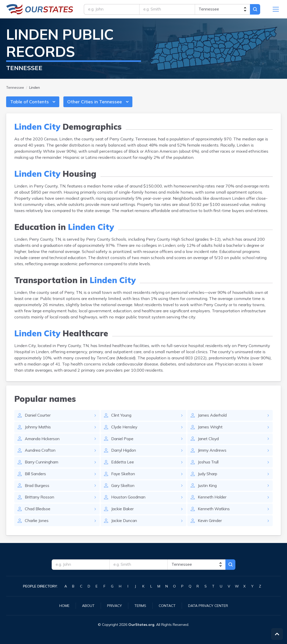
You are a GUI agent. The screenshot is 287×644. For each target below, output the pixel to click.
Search (257, 9)
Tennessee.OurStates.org (40, 9)
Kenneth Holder (213, 498)
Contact (167, 606)
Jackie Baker (123, 510)
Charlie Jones (37, 522)
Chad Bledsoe (38, 510)
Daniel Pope (123, 440)
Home (64, 606)
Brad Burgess (37, 487)
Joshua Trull (209, 463)
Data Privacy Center (208, 606)
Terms (140, 606)
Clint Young (122, 416)
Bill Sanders (36, 475)
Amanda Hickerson (43, 440)
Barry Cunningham (42, 463)
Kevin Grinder (210, 522)
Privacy (114, 606)
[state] (223, 9)
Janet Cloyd (209, 440)
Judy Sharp (208, 475)
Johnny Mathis (39, 428)
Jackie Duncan (125, 522)
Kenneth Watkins (215, 510)
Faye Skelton (124, 475)
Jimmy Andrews (213, 451)
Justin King (208, 487)
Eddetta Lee (123, 463)
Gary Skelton (123, 487)
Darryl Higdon (124, 451)
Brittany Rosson (40, 498)
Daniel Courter (38, 416)
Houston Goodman (129, 498)
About (88, 606)
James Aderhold (213, 416)
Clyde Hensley (125, 428)
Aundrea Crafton (40, 451)
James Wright (211, 428)
